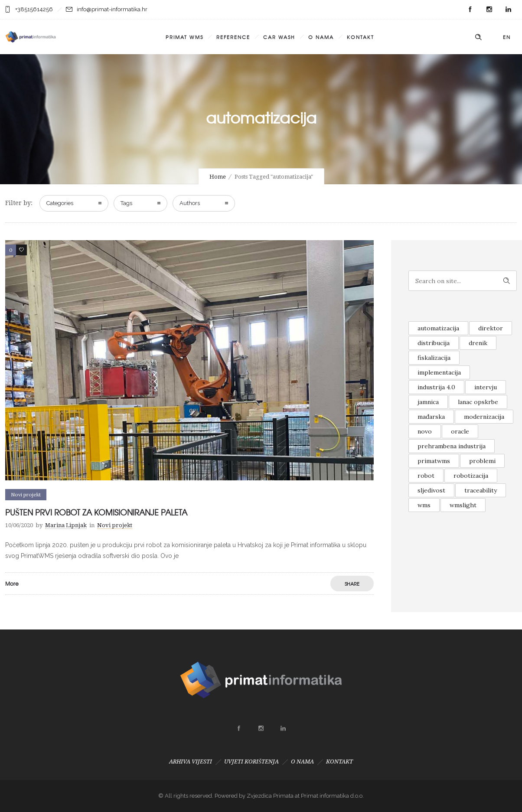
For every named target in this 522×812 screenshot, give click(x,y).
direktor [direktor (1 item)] (491, 328)
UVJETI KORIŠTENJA (251, 761)
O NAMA (321, 37)
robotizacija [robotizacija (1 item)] (471, 476)
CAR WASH (279, 37)
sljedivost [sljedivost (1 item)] (431, 490)
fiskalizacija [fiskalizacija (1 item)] (434, 358)
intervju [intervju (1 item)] (486, 387)
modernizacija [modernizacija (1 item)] (484, 417)
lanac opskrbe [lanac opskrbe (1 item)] (478, 402)
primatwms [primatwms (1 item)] (434, 461)
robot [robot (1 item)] (426, 476)
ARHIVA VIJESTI (191, 761)
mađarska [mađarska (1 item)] (431, 417)
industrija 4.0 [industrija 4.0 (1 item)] (436, 387)
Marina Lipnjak (66, 525)
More (12, 584)
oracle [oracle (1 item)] (460, 431)
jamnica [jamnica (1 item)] (428, 402)
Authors (190, 203)
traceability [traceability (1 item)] (481, 490)
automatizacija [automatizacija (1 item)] (438, 328)
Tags (126, 203)
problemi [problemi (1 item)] (482, 461)
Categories (60, 203)
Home (218, 177)
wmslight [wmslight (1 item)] (463, 505)
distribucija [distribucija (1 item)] (434, 343)
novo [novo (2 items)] (425, 431)
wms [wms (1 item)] (424, 505)
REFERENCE (233, 37)
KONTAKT (361, 37)
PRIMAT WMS (184, 37)
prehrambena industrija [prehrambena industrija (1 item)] (452, 446)
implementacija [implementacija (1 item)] (439, 372)
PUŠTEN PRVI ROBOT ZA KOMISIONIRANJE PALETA (96, 512)
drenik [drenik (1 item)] (478, 343)
